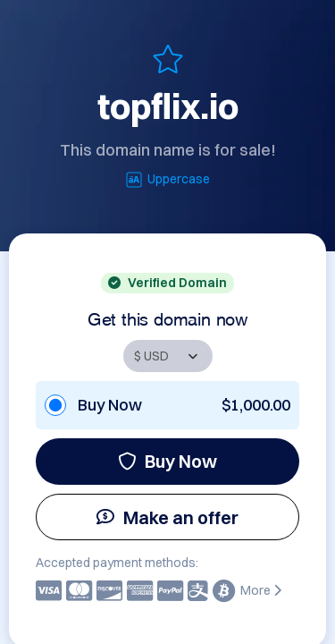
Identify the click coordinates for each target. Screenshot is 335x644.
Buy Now (167, 461)
